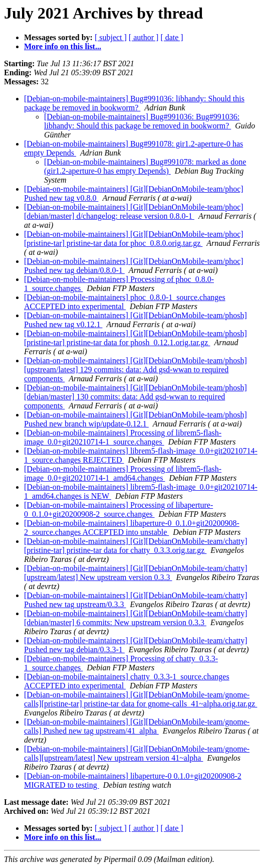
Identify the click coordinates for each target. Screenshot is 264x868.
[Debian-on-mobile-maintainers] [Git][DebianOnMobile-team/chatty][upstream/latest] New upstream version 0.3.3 (136, 573)
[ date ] (172, 37)
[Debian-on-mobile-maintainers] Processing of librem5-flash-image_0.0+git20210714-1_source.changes (123, 437)
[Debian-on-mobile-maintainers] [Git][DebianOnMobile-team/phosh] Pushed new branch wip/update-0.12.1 (136, 419)
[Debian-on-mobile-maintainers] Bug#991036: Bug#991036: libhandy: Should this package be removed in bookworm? (142, 121)
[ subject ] (111, 37)
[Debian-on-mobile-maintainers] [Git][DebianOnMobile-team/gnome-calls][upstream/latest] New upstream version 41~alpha (137, 753)
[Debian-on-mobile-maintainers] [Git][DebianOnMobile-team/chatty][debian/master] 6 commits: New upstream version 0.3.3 (136, 618)
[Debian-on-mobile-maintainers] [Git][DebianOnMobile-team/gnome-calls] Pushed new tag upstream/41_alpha (137, 726)
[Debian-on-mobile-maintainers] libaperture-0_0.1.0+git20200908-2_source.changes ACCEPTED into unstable (132, 528)
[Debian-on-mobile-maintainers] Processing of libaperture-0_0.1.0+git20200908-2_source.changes (118, 510)
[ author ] (144, 37)
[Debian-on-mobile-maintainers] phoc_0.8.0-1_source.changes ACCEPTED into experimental (125, 302)
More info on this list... (63, 46)
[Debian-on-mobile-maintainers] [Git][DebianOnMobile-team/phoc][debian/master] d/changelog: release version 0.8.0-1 (134, 211)
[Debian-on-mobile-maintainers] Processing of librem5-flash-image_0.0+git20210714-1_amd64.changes (123, 473)
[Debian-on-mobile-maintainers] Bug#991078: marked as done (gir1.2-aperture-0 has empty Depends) (145, 166)
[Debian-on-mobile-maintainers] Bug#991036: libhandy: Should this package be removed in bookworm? (134, 103)
